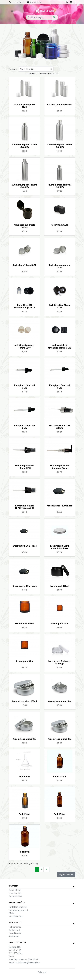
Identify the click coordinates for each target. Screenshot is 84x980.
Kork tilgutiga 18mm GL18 (60, 306)
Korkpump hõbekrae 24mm (60, 427)
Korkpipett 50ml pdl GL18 (25, 427)
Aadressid (14, 936)
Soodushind (15, 890)
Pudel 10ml (25, 814)
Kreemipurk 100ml (60, 586)
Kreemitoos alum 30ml (25, 739)
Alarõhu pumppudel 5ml (60, 104)
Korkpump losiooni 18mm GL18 (25, 467)
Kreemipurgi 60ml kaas (25, 586)
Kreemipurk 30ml (60, 623)
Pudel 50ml (25, 852)
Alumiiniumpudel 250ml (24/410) (25, 186)
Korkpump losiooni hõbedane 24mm (60, 467)
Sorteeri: (13, 69)
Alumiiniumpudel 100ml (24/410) (25, 146)
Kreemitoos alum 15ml (60, 701)
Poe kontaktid (17, 943)
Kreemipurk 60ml (25, 661)
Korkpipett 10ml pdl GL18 (25, 387)
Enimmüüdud (15, 896)
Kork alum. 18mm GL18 (24, 265)
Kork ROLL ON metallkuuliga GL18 (25, 306)
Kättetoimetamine (18, 907)
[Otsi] (42, 17)
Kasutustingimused (18, 910)
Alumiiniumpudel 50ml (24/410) (60, 186)
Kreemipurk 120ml (24, 623)
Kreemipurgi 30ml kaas (25, 546)
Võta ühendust (35, 2)
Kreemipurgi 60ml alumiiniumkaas (60, 547)
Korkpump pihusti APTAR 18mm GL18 (25, 507)
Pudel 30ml (60, 814)
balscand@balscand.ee (29, 963)
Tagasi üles (66, 874)
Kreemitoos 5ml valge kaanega (60, 662)
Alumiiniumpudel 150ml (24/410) (60, 146)
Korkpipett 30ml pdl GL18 (60, 387)
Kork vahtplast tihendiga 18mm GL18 (60, 346)
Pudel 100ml (60, 776)
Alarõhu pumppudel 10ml (25, 106)
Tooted (13, 886)
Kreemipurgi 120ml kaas (60, 506)
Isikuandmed (15, 927)
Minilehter (24, 776)
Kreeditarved (15, 933)
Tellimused (14, 930)
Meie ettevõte (17, 903)
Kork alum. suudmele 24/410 (60, 266)
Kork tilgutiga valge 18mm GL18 (24, 346)
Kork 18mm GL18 (60, 225)
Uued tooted (15, 893)
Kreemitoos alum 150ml (24, 701)
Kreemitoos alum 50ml (60, 739)
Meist (12, 913)
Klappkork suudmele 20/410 (24, 226)
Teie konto (15, 923)
